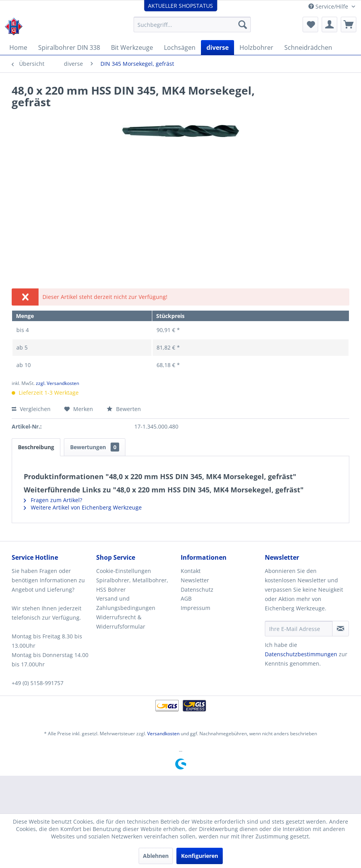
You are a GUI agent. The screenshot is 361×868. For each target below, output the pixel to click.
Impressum (195, 608)
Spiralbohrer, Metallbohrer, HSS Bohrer (132, 585)
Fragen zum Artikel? (53, 500)
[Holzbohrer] (256, 47)
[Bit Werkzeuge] (132, 47)
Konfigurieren (200, 856)
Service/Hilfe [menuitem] (329, 6)
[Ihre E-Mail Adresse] (298, 629)
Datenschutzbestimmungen (301, 654)
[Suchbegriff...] (192, 25)
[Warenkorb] (349, 25)
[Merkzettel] (310, 25)
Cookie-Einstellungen (124, 571)
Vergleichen (31, 409)
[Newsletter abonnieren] (341, 629)
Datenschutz (197, 590)
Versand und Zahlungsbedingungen (126, 603)
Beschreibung (36, 447)
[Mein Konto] (329, 25)
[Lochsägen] (180, 47)
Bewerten (124, 409)
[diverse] (217, 47)
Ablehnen (156, 856)
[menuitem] (192, 25)
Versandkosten (163, 734)
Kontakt (191, 571)
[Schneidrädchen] (308, 47)
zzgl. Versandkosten (57, 383)
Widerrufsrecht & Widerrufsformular (121, 622)
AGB (186, 598)
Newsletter (195, 580)
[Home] (18, 47)
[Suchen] (243, 25)
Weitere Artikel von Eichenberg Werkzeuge (83, 507)
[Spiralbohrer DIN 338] (69, 47)
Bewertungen (95, 447)
